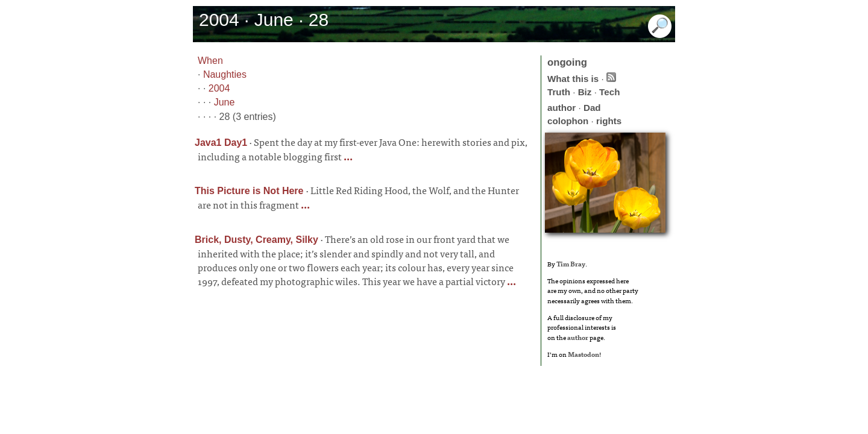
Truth (559, 92)
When (210, 61)
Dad (592, 108)
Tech (609, 92)
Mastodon (583, 354)
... (347, 156)
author (561, 108)
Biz (585, 92)
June (225, 102)
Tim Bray (571, 263)
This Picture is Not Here (249, 191)
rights (609, 121)
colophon (568, 121)
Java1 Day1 (221, 143)
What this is (573, 79)
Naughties (225, 74)
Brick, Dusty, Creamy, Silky (256, 240)
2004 (219, 88)
